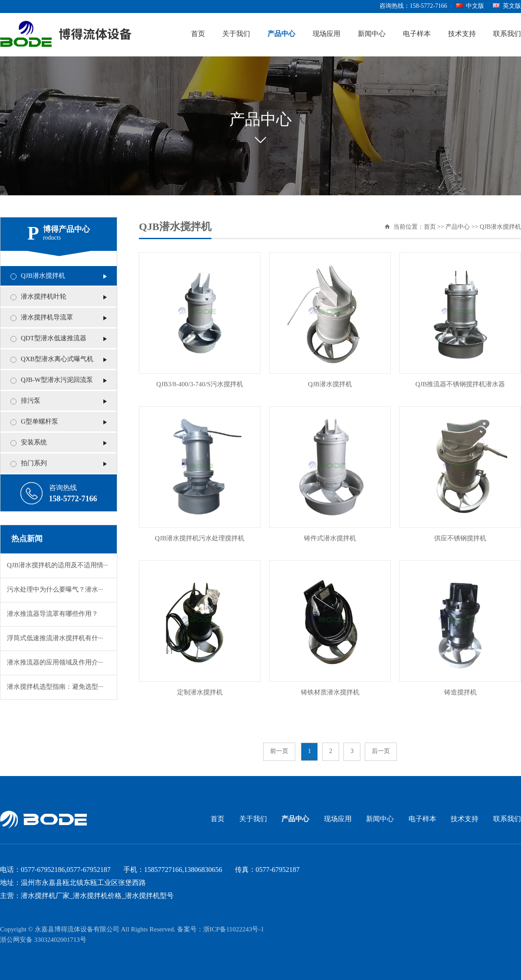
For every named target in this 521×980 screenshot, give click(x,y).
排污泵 (31, 401)
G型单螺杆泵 (40, 422)
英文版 (507, 6)
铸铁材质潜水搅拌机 (330, 693)
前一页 (279, 751)
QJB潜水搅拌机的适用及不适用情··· (58, 566)
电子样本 (417, 34)
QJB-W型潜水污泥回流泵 (57, 380)
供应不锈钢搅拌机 (460, 539)
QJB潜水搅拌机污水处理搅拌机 (200, 539)
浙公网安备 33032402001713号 (43, 940)
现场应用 (326, 34)
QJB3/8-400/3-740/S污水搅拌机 (200, 385)
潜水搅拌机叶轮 (44, 297)
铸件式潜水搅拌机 (330, 539)
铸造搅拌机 (460, 693)
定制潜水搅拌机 (200, 693)
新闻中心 (372, 34)
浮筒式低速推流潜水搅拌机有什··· (55, 638)
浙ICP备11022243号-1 (234, 930)
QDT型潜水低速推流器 (54, 339)
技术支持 (462, 34)
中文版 (470, 6)
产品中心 (281, 34)
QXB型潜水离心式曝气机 (57, 359)
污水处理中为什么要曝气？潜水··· (55, 590)
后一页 (381, 751)
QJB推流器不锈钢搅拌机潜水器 (460, 385)
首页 (198, 34)
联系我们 (507, 34)
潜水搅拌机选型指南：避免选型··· (55, 687)
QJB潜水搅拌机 (43, 276)
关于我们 (236, 34)
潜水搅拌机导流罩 (47, 318)
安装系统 (34, 443)
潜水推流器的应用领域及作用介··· (55, 663)
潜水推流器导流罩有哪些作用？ (53, 614)
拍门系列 (34, 464)
